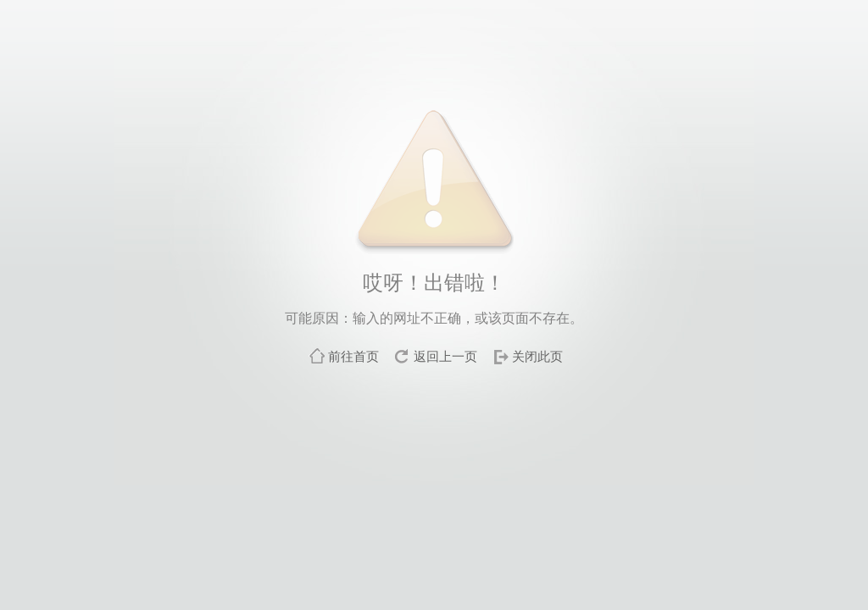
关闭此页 (537, 356)
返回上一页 (445, 356)
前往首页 (353, 356)
